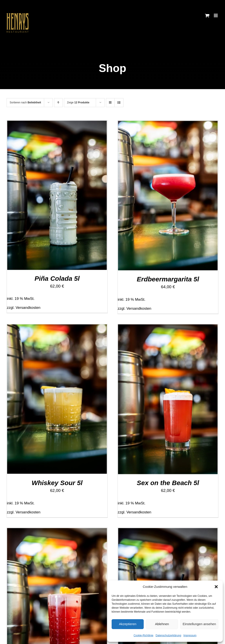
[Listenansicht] (119, 103)
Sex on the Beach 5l (168, 483)
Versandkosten (28, 308)
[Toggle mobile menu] (216, 15)
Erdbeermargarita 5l (168, 279)
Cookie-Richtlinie (143, 635)
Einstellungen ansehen (199, 624)
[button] (216, 587)
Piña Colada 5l (57, 278)
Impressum (190, 635)
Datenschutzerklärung (168, 635)
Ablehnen (162, 624)
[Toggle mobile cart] (207, 15)
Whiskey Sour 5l (57, 483)
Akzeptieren (128, 624)
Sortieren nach (25, 103)
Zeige (78, 103)
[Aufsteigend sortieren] (58, 103)
